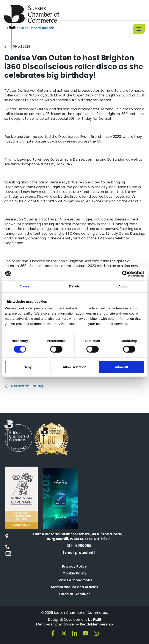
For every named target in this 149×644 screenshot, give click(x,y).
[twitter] (64, 633)
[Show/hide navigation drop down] (139, 29)
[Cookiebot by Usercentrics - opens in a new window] (125, 274)
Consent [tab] (26, 286)
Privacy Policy (74, 566)
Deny (28, 367)
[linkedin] (75, 633)
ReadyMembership (96, 624)
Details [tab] (75, 286)
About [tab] (123, 286)
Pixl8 (97, 620)
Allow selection (74, 367)
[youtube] (85, 633)
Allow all (122, 367)
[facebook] (53, 633)
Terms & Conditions (74, 580)
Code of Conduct (74, 594)
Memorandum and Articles (75, 587)
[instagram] (96, 633)
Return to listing (27, 386)
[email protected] (79, 553)
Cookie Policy (74, 573)
